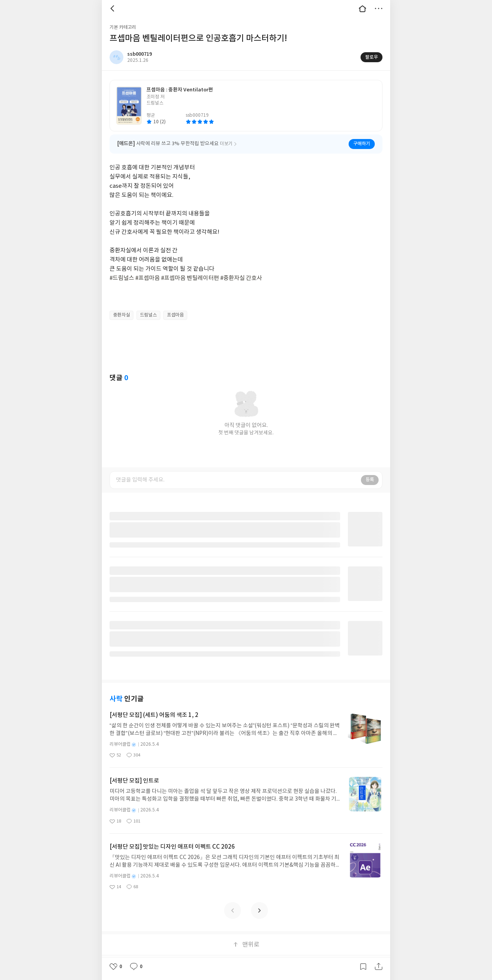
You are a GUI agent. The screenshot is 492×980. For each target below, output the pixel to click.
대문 (362, 8)
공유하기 (379, 967)
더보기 (379, 8)
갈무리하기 (363, 967)
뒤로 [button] (113, 8)
